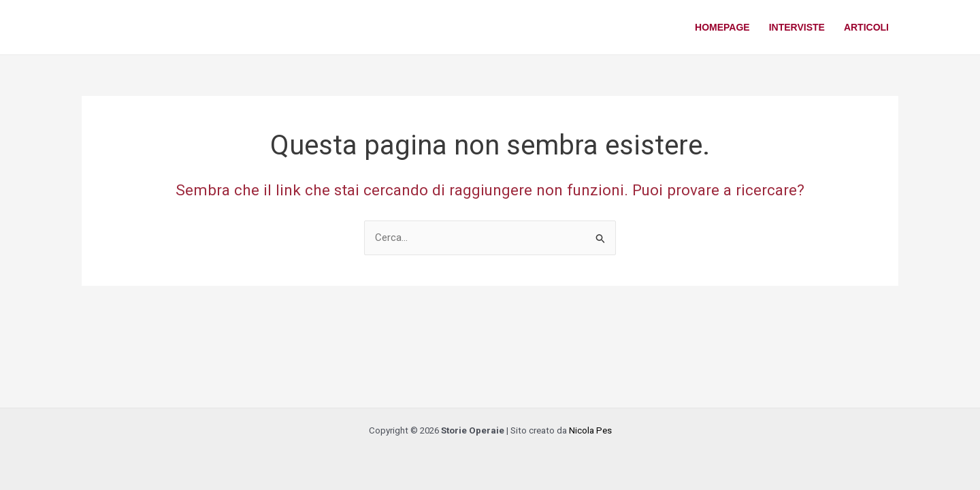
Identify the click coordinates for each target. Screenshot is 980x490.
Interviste (797, 27)
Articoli (866, 27)
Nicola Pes (590, 430)
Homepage (722, 27)
